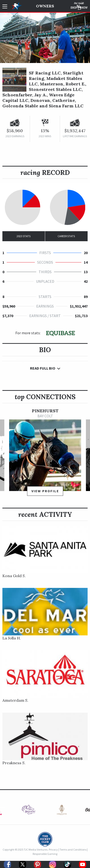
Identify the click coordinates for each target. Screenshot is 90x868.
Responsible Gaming (45, 854)
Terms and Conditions (73, 850)
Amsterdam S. (15, 700)
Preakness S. (14, 763)
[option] (45, 454)
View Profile (45, 491)
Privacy (53, 850)
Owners (45, 6)
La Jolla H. (12, 638)
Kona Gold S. (14, 576)
